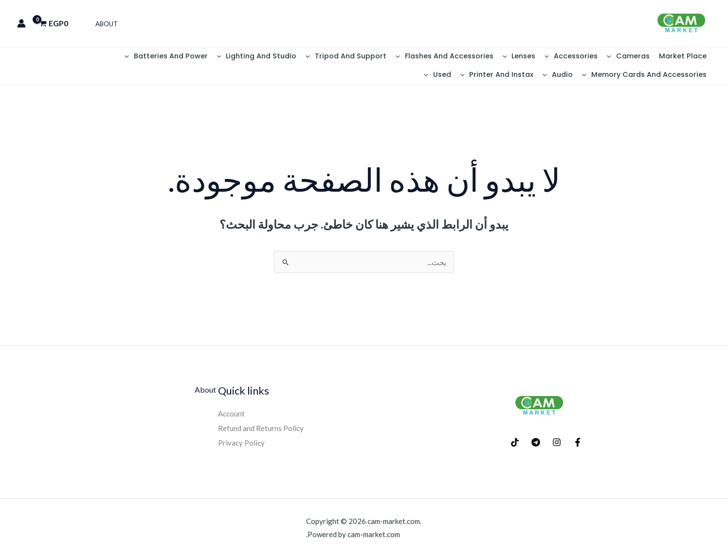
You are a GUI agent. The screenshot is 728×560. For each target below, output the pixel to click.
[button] (616, 57)
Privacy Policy (242, 445)
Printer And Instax (636, 77)
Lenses (531, 57)
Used (580, 77)
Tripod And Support (365, 57)
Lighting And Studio (279, 57)
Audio (693, 77)
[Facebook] (578, 445)
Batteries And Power (192, 57)
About (106, 24)
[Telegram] (536, 445)
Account (232, 416)
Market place (684, 57)
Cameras (633, 57)
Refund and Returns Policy (262, 431)
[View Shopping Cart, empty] (57, 23)
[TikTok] (515, 445)
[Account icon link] (21, 23)
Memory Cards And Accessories (82, 57)
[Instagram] (557, 445)
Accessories (580, 57)
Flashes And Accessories (460, 57)
